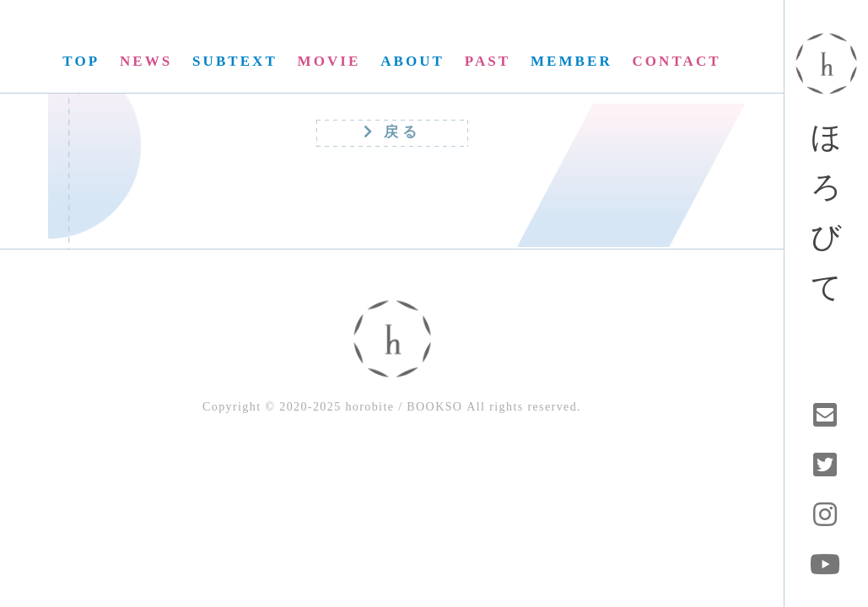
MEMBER (571, 61)
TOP (81, 61)
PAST (488, 61)
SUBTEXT (235, 61)
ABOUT (412, 61)
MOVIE (329, 61)
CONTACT (677, 61)
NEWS (146, 61)
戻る (392, 132)
